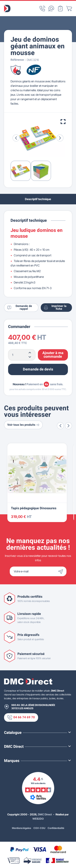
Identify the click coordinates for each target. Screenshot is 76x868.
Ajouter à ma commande (53, 355)
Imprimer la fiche (55, 307)
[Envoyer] (62, 571)
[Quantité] (22, 355)
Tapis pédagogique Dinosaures (34, 509)
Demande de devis (38, 369)
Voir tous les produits (23, 425)
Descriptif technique (38, 199)
